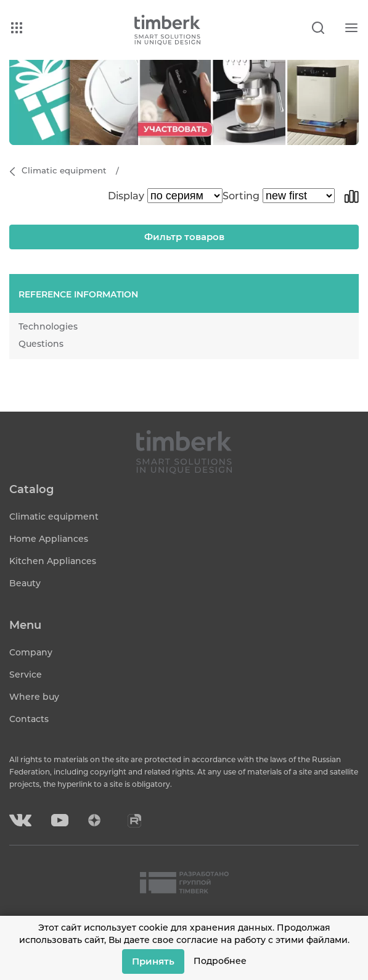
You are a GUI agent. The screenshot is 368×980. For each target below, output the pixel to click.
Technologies (48, 326)
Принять (153, 961)
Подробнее (220, 961)
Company (31, 652)
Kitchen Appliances (53, 561)
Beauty (25, 583)
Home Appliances (49, 539)
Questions (41, 344)
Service (26, 675)
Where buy (34, 697)
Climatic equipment (54, 517)
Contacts (29, 719)
